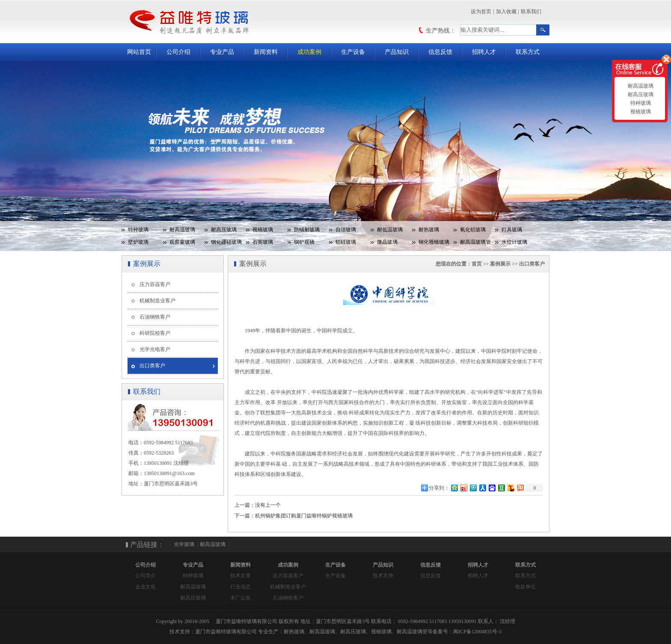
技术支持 (383, 576)
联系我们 (531, 12)
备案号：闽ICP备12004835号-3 (467, 632)
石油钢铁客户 (155, 317)
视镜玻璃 (263, 230)
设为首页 (481, 12)
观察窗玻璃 (182, 242)
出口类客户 (152, 366)
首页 (477, 264)
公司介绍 (178, 52)
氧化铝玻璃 (473, 230)
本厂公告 (240, 598)
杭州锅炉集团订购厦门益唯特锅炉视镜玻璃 (304, 516)
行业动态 (240, 587)
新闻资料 (266, 52)
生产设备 (353, 52)
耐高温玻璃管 (475, 242)
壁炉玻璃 (138, 242)
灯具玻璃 (512, 230)
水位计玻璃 (514, 242)
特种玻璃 (138, 230)
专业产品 (222, 52)
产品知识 (397, 52)
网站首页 (139, 52)
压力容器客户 (155, 284)
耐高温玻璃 (182, 230)
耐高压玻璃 (224, 230)
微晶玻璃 (387, 242)
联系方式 (528, 52)
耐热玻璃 (429, 230)
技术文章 (240, 576)
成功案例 (309, 52)
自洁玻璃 (346, 230)
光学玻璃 (184, 544)
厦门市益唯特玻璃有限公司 (226, 632)
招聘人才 (484, 52)
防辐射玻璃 (307, 230)
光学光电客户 (155, 349)
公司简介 (145, 576)
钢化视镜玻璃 (434, 242)
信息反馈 (440, 52)
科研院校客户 (155, 333)
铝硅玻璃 (346, 242)
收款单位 (526, 587)
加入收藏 (506, 12)
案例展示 (500, 264)
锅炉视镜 (304, 242)
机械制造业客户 (157, 301)
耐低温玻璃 (390, 230)
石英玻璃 (263, 242)
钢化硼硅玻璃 (226, 242)
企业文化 (145, 587)
